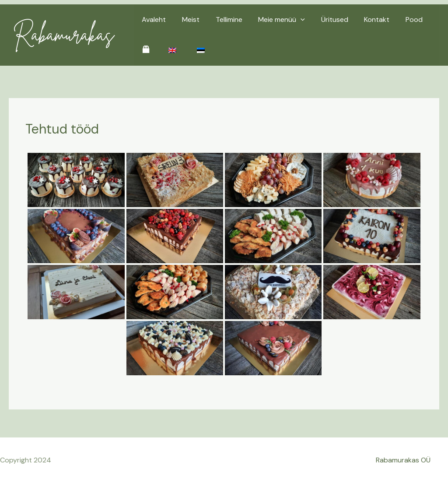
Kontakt (366, 19)
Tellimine (224, 19)
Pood (401, 19)
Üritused (325, 19)
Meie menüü (275, 20)
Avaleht (153, 19)
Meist (188, 19)
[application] (294, 20)
